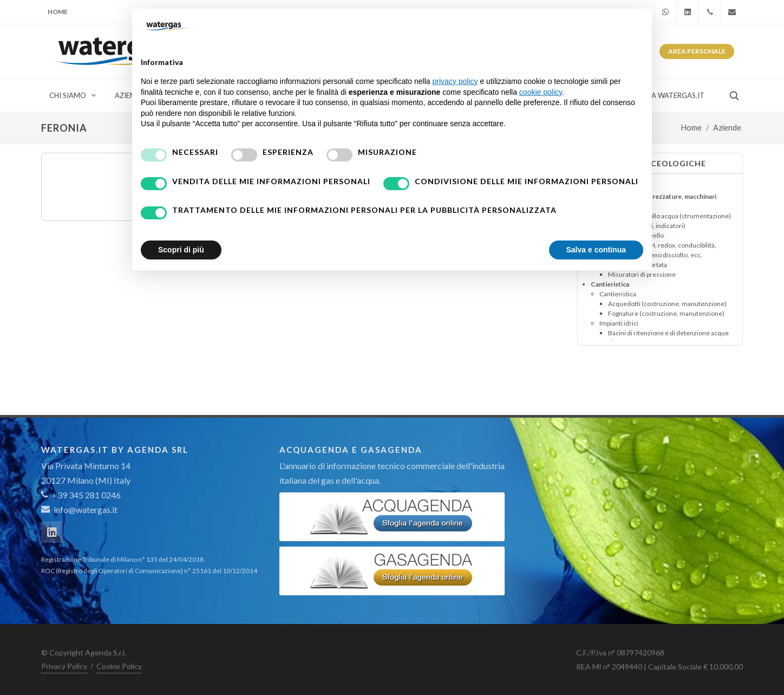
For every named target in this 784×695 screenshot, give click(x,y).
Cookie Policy (119, 666)
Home (58, 12)
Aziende (727, 128)
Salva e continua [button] (596, 250)
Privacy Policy (64, 666)
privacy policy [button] (455, 81)
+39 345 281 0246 (81, 495)
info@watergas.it (86, 509)
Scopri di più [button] (181, 250)
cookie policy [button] (541, 92)
